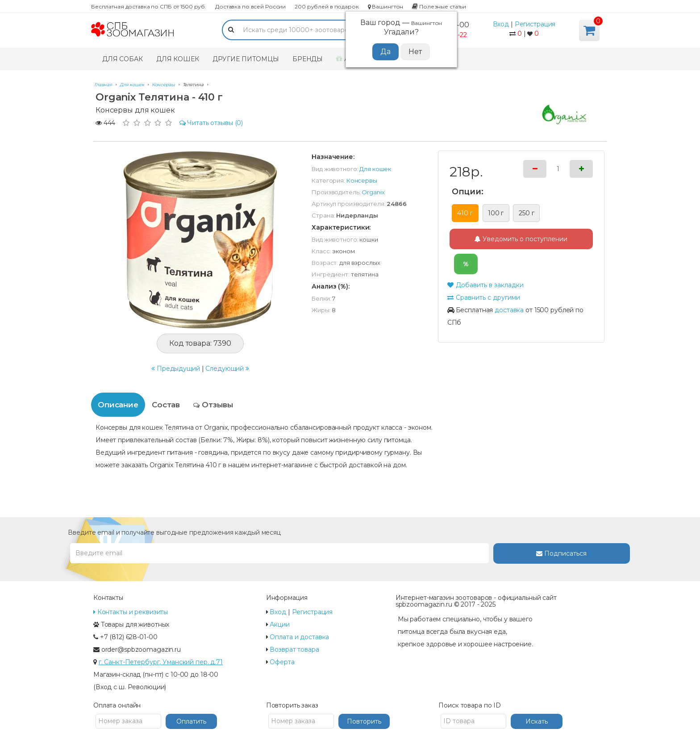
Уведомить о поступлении (521, 239)
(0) (211, 123)
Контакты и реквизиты (131, 612)
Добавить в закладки (485, 285)
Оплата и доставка (299, 637)
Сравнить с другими (484, 297)
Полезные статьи (439, 6)
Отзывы (213, 405)
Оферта (282, 662)
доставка (509, 310)
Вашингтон (386, 6)
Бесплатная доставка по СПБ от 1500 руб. (149, 6)
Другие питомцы (246, 59)
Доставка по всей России (250, 6)
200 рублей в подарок (327, 6)
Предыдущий (176, 369)
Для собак (123, 59)
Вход (501, 24)
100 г (496, 213)
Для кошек (178, 59)
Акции (279, 624)
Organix (373, 192)
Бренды (308, 59)
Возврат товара (294, 649)
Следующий (227, 369)
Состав (166, 405)
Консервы (362, 180)
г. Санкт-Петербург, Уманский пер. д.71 (161, 662)
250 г (526, 213)
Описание (118, 405)
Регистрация (535, 24)
